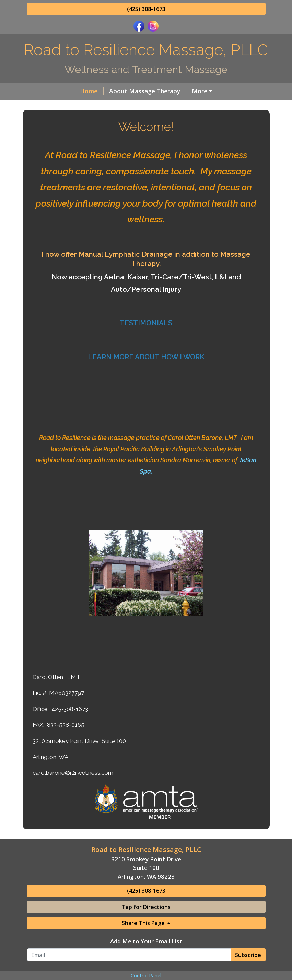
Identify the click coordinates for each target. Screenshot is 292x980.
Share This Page (144, 923)
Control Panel (146, 975)
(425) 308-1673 (146, 9)
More (200, 91)
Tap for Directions (146, 907)
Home (92, 91)
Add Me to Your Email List (146, 941)
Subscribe (248, 955)
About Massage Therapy (148, 91)
